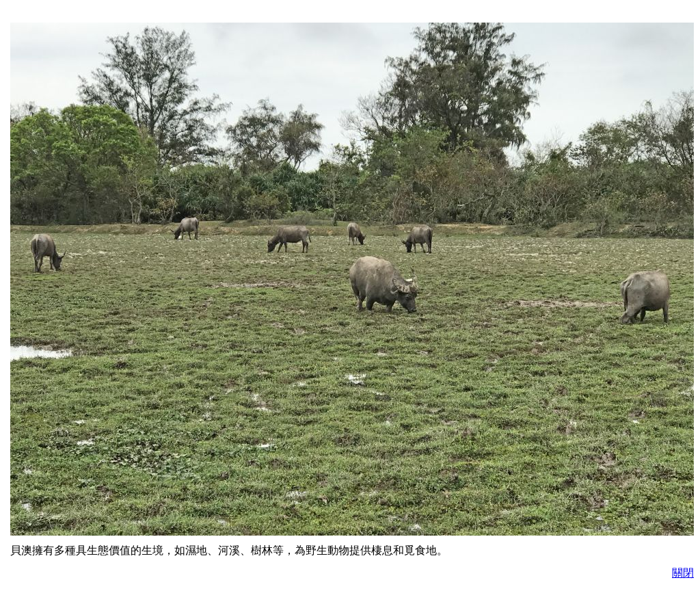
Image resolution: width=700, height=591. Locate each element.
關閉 (683, 573)
